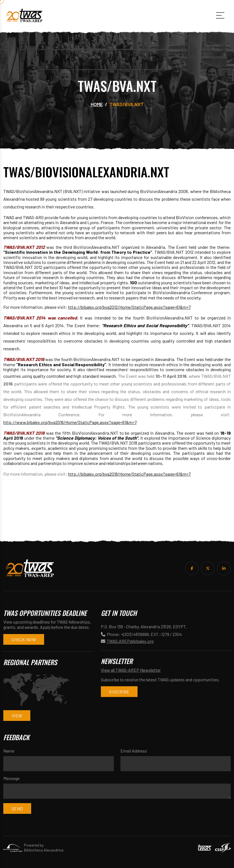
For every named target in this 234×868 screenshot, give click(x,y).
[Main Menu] (220, 15)
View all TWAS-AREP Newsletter (131, 670)
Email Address (134, 751)
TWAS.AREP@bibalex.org (130, 641)
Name (9, 751)
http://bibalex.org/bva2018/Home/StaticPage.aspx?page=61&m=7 (129, 474)
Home (97, 104)
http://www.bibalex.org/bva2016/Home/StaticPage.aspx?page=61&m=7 (70, 422)
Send (17, 808)
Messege (11, 778)
